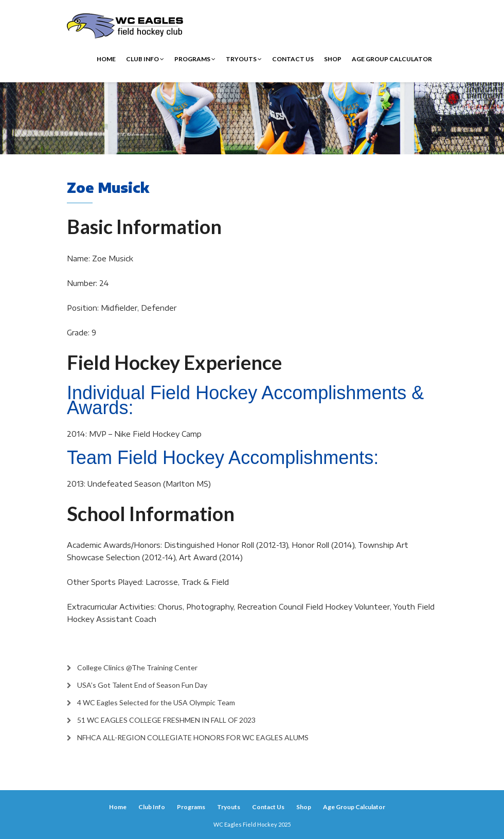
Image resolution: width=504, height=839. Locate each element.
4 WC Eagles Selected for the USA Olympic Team (156, 702)
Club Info (145, 59)
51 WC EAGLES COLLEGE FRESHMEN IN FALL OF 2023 (166, 720)
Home (106, 59)
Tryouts (244, 59)
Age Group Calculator (392, 59)
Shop (333, 59)
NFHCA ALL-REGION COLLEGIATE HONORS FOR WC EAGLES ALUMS (193, 737)
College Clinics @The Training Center (137, 667)
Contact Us (293, 59)
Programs (195, 59)
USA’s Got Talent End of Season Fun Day (142, 685)
